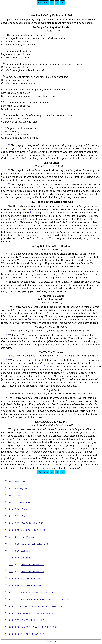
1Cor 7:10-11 (65, 599)
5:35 (11, 620)
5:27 (11, 572)
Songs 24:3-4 (24, 502)
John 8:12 (25, 537)
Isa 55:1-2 (23, 495)
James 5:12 (28, 613)
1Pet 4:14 (25, 516)
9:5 (32, 537)
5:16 (11, 551)
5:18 (11, 558)
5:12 (11, 523)
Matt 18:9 (25, 579)
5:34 (11, 613)
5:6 (10, 495)
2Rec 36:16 (26, 523)
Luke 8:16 (36, 544)
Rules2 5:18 (38, 572)
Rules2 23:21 (56, 606)
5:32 (11, 599)
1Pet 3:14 (25, 509)
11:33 (45, 544)
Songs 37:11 (24, 489)
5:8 (10, 502)
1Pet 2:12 (25, 551)
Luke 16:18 (52, 599)
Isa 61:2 (22, 482)
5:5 (10, 489)
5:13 (11, 530)
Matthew (43, 3)
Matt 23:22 (51, 613)
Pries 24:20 (38, 627)
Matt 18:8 (25, 586)
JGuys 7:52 (38, 523)
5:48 (11, 634)
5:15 (11, 544)
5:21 (11, 565)
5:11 (11, 516)
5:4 (10, 482)
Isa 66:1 (40, 613)
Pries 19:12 (28, 606)
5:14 (11, 537)
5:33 (11, 606)
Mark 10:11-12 (38, 599)
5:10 (11, 509)
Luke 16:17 (26, 558)
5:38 (11, 627)
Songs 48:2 (39, 620)
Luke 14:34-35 (39, 530)
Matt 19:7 (40, 592)
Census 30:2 (43, 606)
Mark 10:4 (50, 592)
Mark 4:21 (26, 544)
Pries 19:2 (25, 634)
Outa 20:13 (26, 565)
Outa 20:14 (26, 572)
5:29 (11, 579)
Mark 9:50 (26, 530)
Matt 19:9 (25, 599)
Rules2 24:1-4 (27, 592)
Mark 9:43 (36, 586)
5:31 (11, 592)
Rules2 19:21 (51, 627)
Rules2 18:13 (38, 634)
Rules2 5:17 (38, 565)
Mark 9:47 (36, 579)
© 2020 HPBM (51, 641)
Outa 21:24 (26, 627)
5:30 (11, 586)
